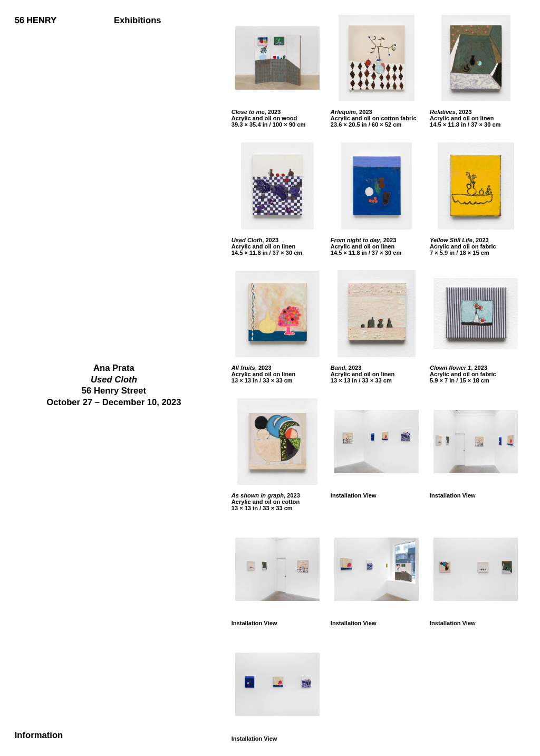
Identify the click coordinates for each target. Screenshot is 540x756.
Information (39, 736)
